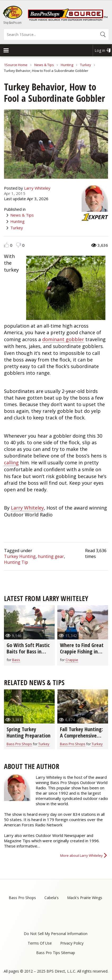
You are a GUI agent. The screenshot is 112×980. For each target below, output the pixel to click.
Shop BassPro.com (13, 23)
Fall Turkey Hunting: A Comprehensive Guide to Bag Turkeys (81, 739)
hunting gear (51, 556)
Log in (100, 50)
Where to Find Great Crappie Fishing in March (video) (82, 651)
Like (6, 245)
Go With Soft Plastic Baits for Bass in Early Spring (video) (28, 651)
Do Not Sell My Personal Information (56, 934)
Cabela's (52, 898)
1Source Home (16, 65)
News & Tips (44, 65)
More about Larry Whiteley (81, 855)
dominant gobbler (63, 339)
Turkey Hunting (20, 556)
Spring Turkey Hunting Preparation (29, 732)
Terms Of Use (40, 943)
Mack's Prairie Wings (85, 898)
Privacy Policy (72, 943)
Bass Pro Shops (19, 744)
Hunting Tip (16, 562)
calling (11, 462)
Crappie (72, 660)
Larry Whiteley (37, 188)
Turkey (86, 65)
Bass (16, 660)
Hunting (67, 65)
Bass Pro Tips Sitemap (56, 953)
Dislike (19, 245)
